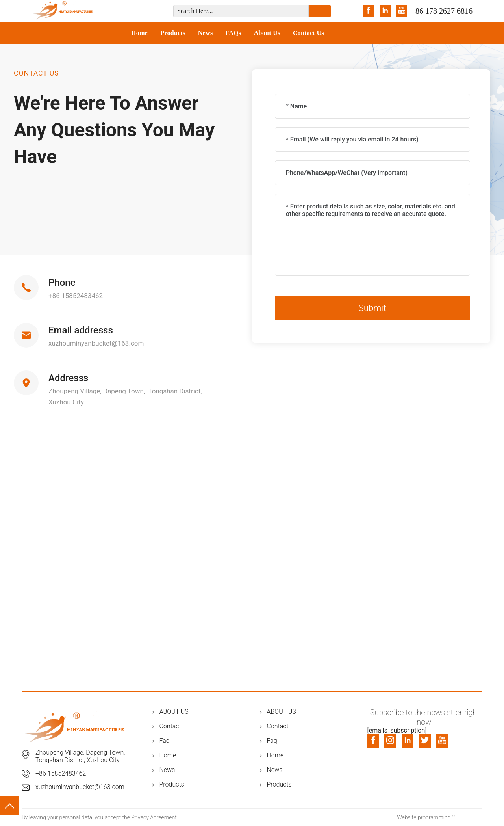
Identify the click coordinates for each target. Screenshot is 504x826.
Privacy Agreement (154, 817)
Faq (165, 741)
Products (173, 33)
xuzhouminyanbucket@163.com (96, 343)
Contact (170, 726)
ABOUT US (174, 712)
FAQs (233, 33)
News (206, 33)
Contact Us (309, 33)
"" (453, 817)
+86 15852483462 (76, 296)
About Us (267, 33)
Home (139, 33)
